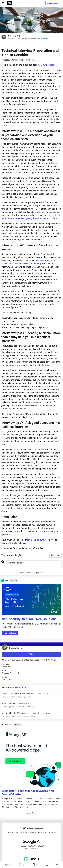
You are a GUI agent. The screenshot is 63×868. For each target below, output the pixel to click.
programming (18, 60)
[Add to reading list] (35, 865)
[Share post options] (57, 865)
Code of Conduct (25, 573)
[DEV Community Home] (10, 3)
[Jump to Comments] (21, 865)
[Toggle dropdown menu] (60, 581)
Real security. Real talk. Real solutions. (30, 619)
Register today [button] (10, 633)
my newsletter (50, 65)
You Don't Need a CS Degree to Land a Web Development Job (31, 715)
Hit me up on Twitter (37, 540)
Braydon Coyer (14, 36)
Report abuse (39, 573)
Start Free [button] (31, 813)
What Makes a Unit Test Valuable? (31, 705)
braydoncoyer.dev (42, 38)
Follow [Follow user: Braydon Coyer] (31, 654)
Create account (54, 3)
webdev (6, 60)
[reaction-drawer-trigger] (8, 865)
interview (31, 60)
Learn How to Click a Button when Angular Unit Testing (31, 695)
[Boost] (47, 865)
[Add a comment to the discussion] (33, 564)
